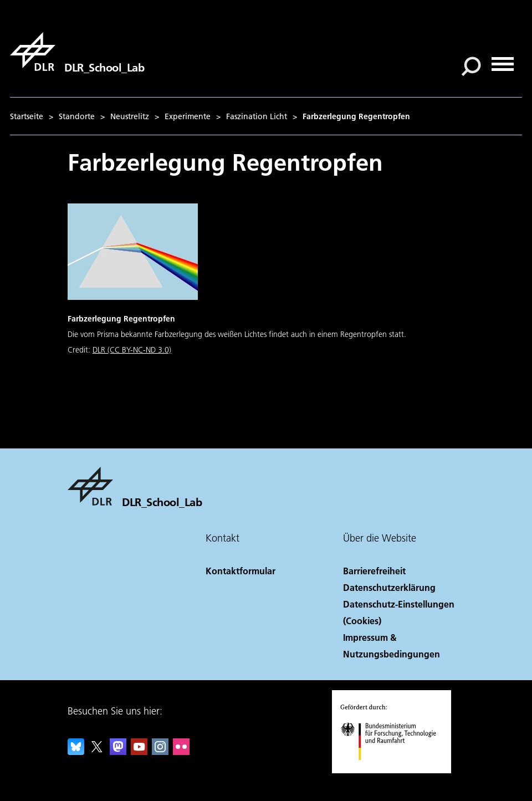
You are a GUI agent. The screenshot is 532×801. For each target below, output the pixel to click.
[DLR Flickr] (181, 751)
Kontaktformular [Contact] (241, 571)
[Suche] (471, 67)
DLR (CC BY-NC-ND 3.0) (132, 350)
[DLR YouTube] (139, 751)
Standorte (77, 116)
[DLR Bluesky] (76, 751)
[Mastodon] (118, 751)
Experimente (188, 116)
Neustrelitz (130, 116)
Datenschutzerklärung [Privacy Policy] (389, 587)
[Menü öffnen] (503, 60)
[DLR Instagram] (160, 751)
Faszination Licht (257, 116)
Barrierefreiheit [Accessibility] (374, 571)
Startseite (27, 116)
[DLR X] (97, 751)
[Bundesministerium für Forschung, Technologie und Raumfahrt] (394, 770)
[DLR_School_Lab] (77, 52)
